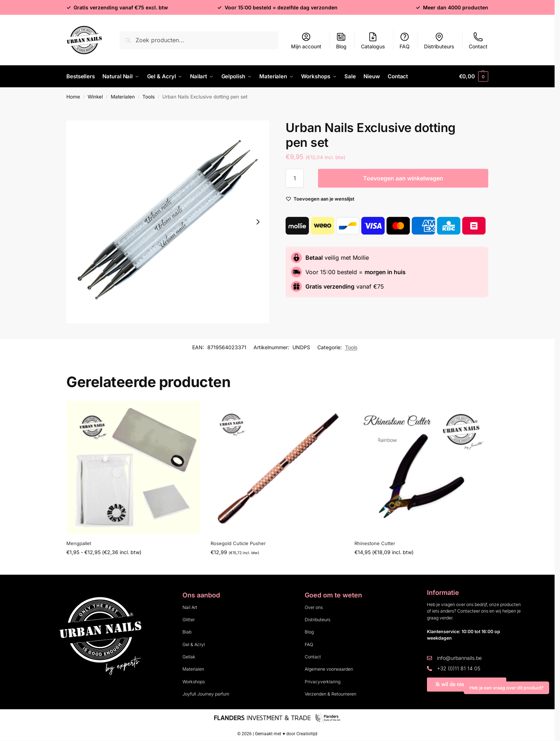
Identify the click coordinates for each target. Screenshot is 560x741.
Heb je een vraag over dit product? (506, 688)
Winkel (95, 97)
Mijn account (306, 41)
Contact (478, 41)
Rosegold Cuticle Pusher (238, 543)
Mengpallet (79, 543)
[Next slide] (258, 222)
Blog (341, 41)
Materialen (123, 97)
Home (73, 97)
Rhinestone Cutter (375, 543)
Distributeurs (439, 41)
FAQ (405, 41)
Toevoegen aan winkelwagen (403, 178)
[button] (474, 76)
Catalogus (373, 41)
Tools (149, 97)
